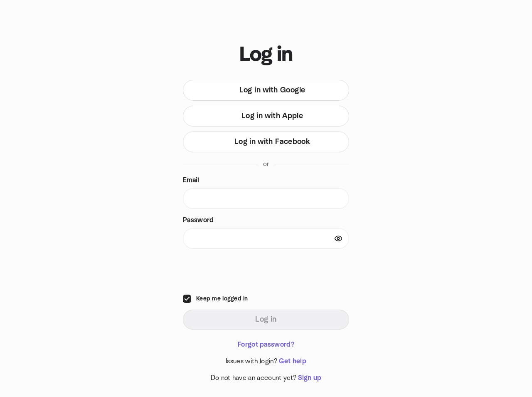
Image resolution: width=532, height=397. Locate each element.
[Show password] (338, 238)
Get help (293, 361)
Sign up (310, 378)
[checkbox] (187, 299)
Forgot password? (266, 345)
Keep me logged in (222, 299)
